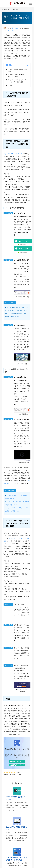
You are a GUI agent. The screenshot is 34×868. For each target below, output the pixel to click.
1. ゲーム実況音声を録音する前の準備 (18, 70)
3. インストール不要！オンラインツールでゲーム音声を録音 (18, 81)
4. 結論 (10, 85)
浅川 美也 (15, 28)
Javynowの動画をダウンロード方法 (17, 798)
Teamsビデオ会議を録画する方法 (16, 828)
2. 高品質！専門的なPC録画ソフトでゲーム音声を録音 (18, 76)
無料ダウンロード (24, 241)
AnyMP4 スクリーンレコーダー (13, 154)
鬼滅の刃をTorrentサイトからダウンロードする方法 (17, 859)
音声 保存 (8, 10)
